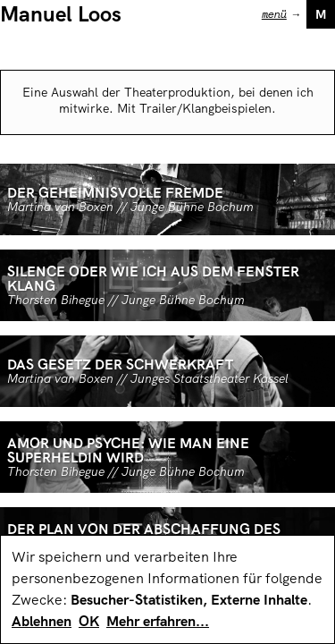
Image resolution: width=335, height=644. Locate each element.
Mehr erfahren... (158, 621)
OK (89, 621)
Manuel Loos (61, 14)
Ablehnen (42, 621)
